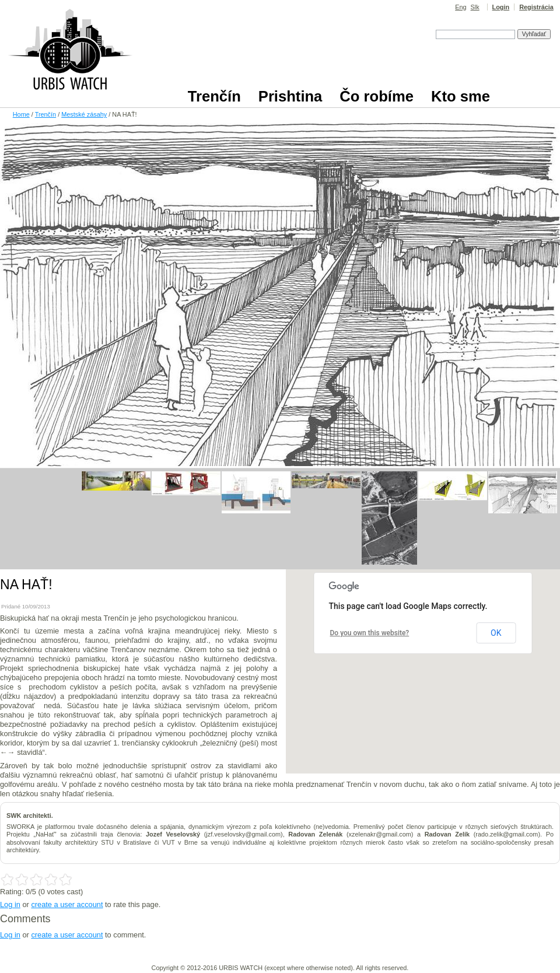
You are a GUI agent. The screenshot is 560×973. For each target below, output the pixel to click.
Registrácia (536, 7)
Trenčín (45, 114)
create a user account (67, 904)
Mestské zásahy (84, 114)
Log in (10, 904)
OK (496, 633)
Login (501, 7)
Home (21, 114)
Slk (475, 7)
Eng (461, 7)
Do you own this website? (370, 633)
